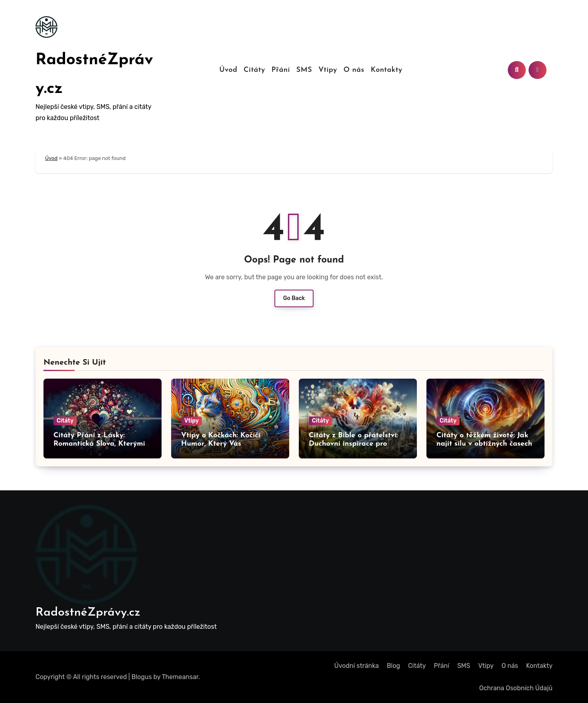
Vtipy (328, 70)
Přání (281, 70)
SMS (304, 70)
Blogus (142, 677)
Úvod (228, 70)
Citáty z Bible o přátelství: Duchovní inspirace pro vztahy (353, 444)
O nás (354, 70)
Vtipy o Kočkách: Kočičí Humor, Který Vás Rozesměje (221, 444)
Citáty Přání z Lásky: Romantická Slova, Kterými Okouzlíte (99, 444)
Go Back (294, 298)
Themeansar (180, 677)
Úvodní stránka (357, 666)
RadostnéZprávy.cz (88, 613)
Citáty (255, 70)
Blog (394, 666)
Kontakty (386, 70)
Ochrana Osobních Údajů (516, 688)
